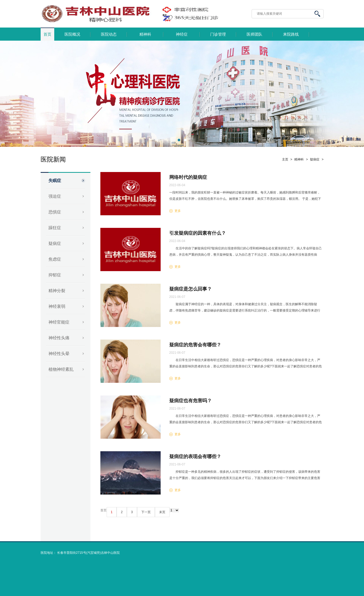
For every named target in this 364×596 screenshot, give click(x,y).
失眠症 (55, 181)
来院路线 (291, 34)
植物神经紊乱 (61, 369)
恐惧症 (55, 212)
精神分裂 (57, 291)
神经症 (182, 34)
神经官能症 (59, 322)
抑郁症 (55, 275)
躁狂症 (55, 228)
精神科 (145, 34)
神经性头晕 (59, 354)
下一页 (146, 512)
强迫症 (55, 196)
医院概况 (72, 34)
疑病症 (55, 243)
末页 (162, 512)
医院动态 (109, 34)
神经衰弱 (57, 306)
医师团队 (254, 34)
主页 (285, 159)
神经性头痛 (59, 338)
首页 (47, 34)
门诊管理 (218, 34)
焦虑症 (55, 259)
